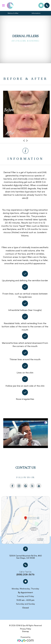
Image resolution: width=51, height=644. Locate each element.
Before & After (13, 13)
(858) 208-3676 (47, 5)
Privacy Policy (25, 628)
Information (36, 13)
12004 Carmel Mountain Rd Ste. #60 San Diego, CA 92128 (25, 556)
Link (25, 520)
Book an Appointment (41, 5)
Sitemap (25, 630)
